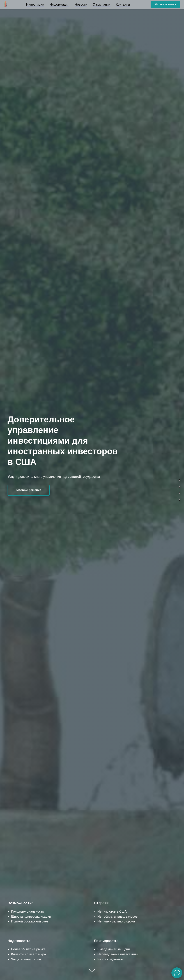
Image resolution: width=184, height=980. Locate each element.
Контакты (123, 4)
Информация (59, 4)
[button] (165, 4)
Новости (81, 4)
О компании (101, 4)
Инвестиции (35, 4)
